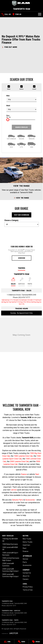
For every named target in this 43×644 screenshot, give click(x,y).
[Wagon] (32, 136)
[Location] (13, 282)
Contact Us (27, 573)
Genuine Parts (18, 500)
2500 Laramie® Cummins (8, 565)
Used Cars (26, 545)
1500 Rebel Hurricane (10, 544)
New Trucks (27, 539)
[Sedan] (22, 136)
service (14, 490)
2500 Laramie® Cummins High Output (10, 570)
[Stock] (7, 642)
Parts (25, 562)
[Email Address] (22, 302)
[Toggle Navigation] (40, 14)
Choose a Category (22, 223)
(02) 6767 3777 (24, 297)
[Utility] (22, 145)
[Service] (21, 642)
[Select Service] (22, 282)
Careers (26, 579)
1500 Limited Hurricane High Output (11, 559)
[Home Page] (21, 3)
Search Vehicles (21, 127)
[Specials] (36, 642)
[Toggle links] (10, 633)
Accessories (30, 500)
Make (21, 98)
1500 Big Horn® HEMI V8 (10, 540)
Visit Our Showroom (22, 215)
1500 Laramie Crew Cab (23, 456)
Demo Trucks (28, 542)
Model (21, 108)
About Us (26, 576)
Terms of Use (28, 590)
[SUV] (11, 145)
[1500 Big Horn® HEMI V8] (22, 245)
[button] (21, 41)
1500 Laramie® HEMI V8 (10, 548)
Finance (26, 551)
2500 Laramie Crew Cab (19, 461)
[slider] (8, 120)
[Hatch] (11, 136)
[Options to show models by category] (22, 224)
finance (24, 474)
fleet (37, 474)
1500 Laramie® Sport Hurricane (10, 554)
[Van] (32, 145)
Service (25, 559)
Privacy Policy (28, 587)
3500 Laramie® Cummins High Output (10, 575)
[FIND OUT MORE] (9, 47)
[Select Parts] (30, 282)
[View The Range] (21, 179)
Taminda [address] (22, 268)
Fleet (25, 548)
